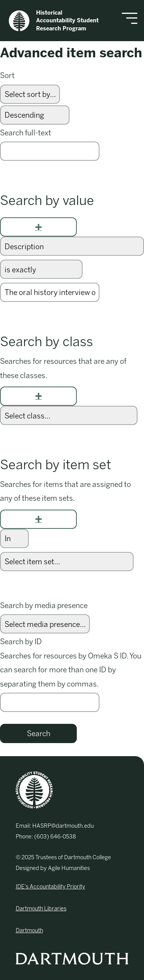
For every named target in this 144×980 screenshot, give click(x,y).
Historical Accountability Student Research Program (54, 21)
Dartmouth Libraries (41, 908)
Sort (7, 76)
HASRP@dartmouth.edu (63, 826)
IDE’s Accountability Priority (50, 887)
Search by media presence (44, 606)
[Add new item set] (38, 519)
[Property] (72, 246)
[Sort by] (30, 94)
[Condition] (14, 538)
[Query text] (50, 292)
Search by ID (21, 642)
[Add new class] (38, 396)
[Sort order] (35, 115)
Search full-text (26, 133)
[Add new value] (38, 227)
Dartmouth (29, 930)
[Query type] (41, 269)
